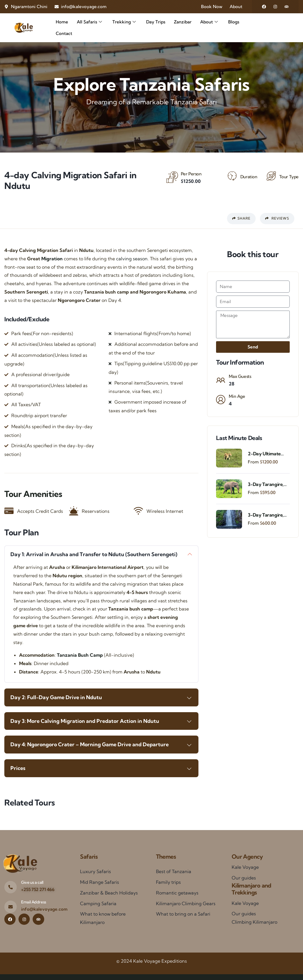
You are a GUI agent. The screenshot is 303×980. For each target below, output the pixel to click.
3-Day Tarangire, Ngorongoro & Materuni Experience (266, 515)
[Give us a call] (11, 887)
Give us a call (32, 882)
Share (241, 218)
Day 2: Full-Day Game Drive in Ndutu (56, 697)
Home (62, 22)
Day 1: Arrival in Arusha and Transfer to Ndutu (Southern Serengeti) (94, 554)
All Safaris (89, 22)
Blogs (234, 22)
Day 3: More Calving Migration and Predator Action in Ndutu (85, 721)
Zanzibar (183, 22)
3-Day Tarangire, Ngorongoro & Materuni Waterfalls (266, 484)
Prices (18, 768)
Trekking (124, 22)
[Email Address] (11, 907)
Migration (52, 259)
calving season (132, 259)
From (253, 462)
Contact (64, 33)
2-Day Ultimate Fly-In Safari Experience (264, 454)
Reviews (277, 218)
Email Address (34, 902)
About (209, 22)
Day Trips (156, 22)
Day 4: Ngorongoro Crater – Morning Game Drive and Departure (90, 744)
